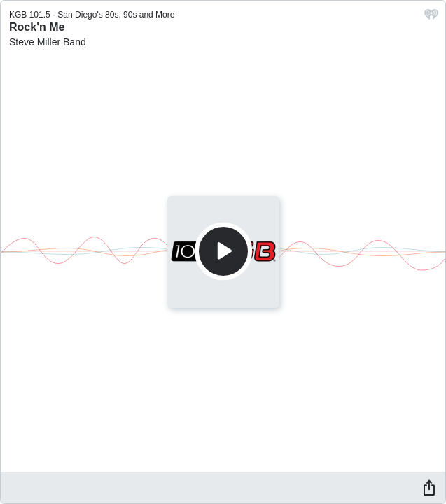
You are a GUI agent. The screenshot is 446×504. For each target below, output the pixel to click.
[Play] (223, 251)
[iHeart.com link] (431, 18)
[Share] (429, 487)
